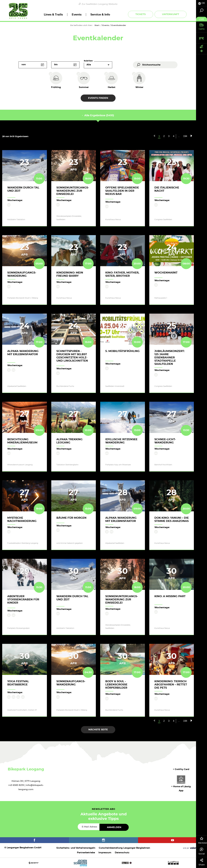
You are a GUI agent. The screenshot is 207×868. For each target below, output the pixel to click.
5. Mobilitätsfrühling (122, 351)
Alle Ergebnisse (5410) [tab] (98, 116)
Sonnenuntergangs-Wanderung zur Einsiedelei (73, 191)
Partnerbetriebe (86, 853)
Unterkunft (171, 14)
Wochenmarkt (166, 273)
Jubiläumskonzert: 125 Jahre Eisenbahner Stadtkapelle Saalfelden (170, 358)
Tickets (141, 14)
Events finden (98, 98)
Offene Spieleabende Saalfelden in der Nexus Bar (122, 191)
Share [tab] (202, 862)
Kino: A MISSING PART (170, 596)
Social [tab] (202, 851)
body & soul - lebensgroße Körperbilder (116, 685)
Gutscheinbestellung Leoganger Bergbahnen (124, 848)
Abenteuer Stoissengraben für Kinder (23, 600)
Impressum (105, 853)
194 (185, 136)
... (179, 136)
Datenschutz (122, 853)
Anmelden (114, 827)
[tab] (202, 3)
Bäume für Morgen (71, 518)
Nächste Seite (98, 730)
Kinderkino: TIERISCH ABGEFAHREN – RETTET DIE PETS (171, 685)
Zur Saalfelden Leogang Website (98, 4)
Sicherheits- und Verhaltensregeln (76, 848)
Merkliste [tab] (203, 840)
